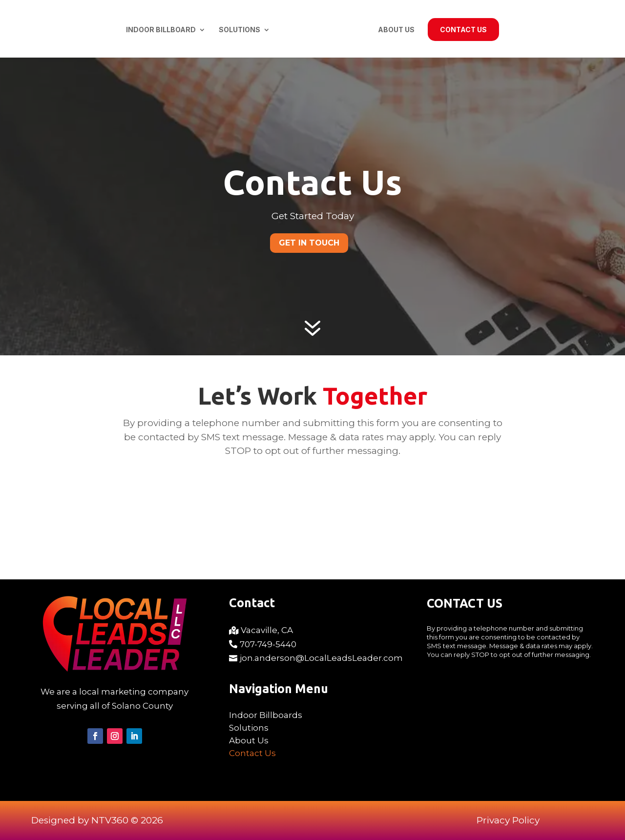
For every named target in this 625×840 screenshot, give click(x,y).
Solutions (240, 30)
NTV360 (110, 820)
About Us (396, 30)
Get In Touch (309, 243)
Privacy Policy (508, 820)
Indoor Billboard (161, 30)
